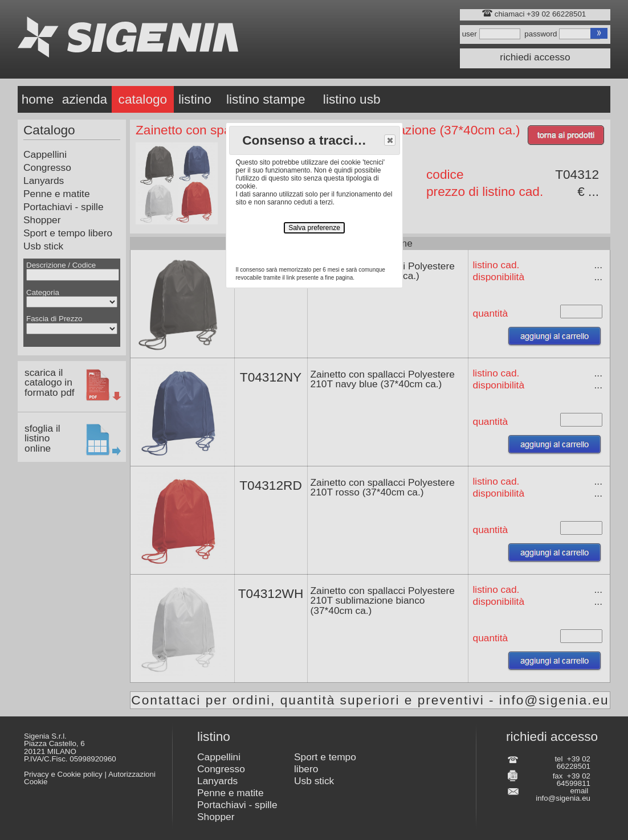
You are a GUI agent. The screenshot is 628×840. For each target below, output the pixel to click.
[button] (390, 140)
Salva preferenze (314, 228)
